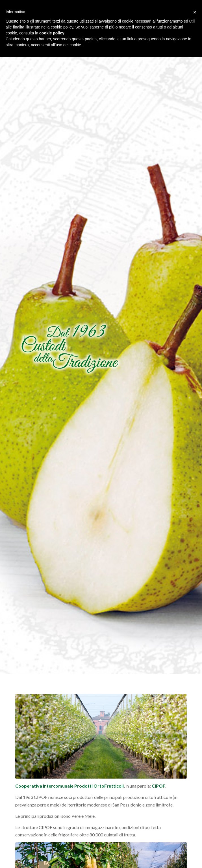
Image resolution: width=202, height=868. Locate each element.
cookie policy (52, 33)
